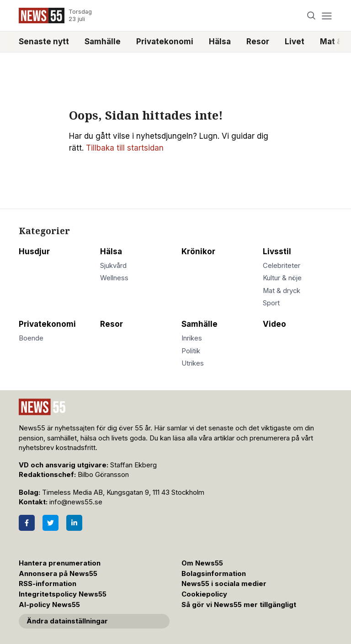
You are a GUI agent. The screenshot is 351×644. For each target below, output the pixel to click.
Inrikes (192, 338)
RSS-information (48, 584)
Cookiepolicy (204, 594)
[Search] (311, 16)
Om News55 (202, 563)
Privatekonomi (165, 42)
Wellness (114, 278)
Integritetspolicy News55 (63, 594)
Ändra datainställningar (67, 621)
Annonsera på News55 (58, 574)
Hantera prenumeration (60, 563)
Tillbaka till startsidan (125, 148)
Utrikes (193, 363)
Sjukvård (113, 266)
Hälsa (220, 42)
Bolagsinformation (214, 574)
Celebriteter (282, 266)
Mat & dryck (282, 291)
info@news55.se (76, 502)
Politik (191, 351)
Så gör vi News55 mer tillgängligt (240, 605)
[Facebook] (27, 523)
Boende (31, 338)
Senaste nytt (44, 42)
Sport (271, 303)
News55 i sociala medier (224, 584)
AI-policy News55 (49, 605)
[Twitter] (51, 523)
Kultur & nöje (282, 278)
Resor (258, 42)
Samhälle (103, 42)
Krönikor (198, 251)
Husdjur (34, 251)
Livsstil (277, 251)
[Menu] (327, 16)
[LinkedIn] (74, 523)
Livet (295, 42)
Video (274, 324)
